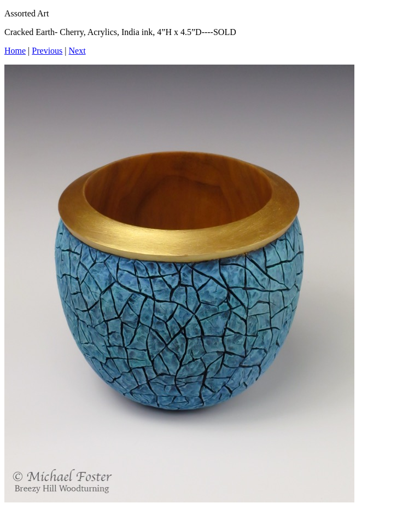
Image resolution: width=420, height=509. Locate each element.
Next (77, 51)
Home (15, 51)
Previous (47, 51)
